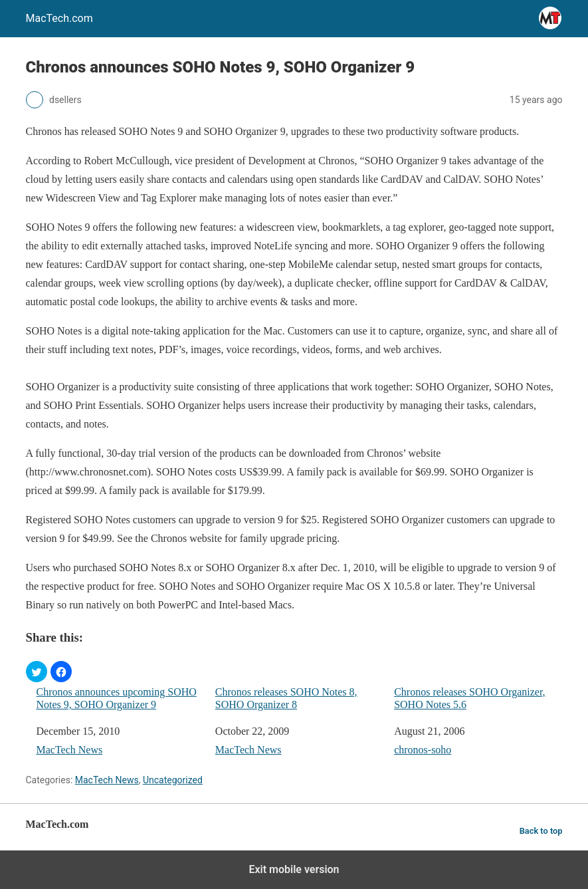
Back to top (541, 831)
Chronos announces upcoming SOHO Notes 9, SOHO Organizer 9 (117, 698)
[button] (37, 672)
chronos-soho (423, 750)
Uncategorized (173, 780)
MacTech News (70, 750)
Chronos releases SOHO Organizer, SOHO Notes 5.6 (469, 698)
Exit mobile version (294, 869)
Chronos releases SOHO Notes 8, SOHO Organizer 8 (286, 698)
